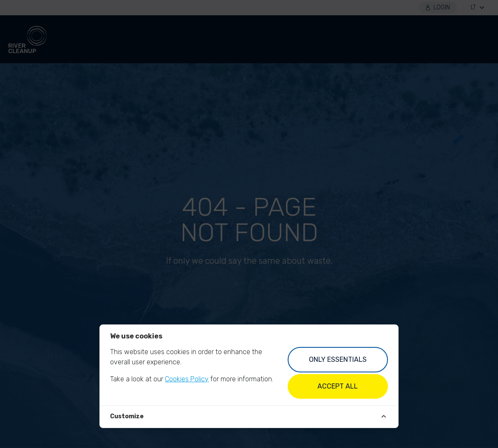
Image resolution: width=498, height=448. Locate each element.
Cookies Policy (187, 379)
